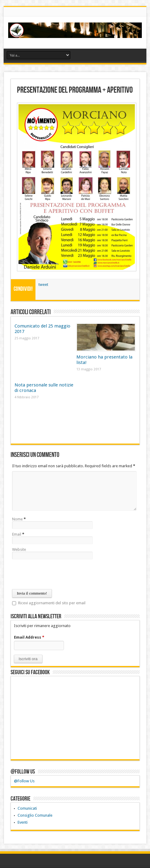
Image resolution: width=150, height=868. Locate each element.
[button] (28, 659)
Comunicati (27, 808)
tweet (43, 285)
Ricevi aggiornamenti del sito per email (52, 603)
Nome (17, 519)
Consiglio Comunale (35, 815)
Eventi (23, 822)
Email (17, 534)
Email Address (29, 637)
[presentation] (58, 574)
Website (19, 549)
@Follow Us (23, 772)
